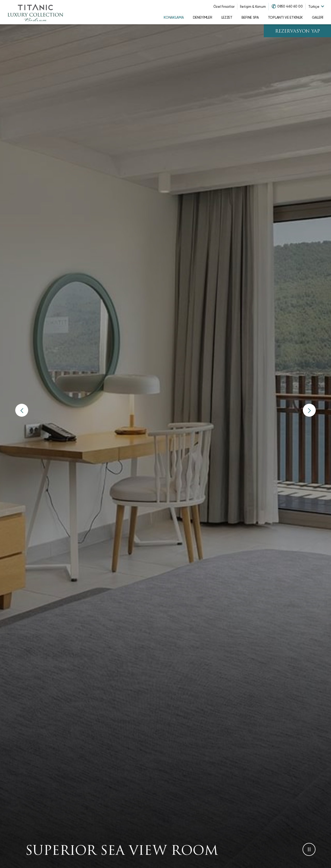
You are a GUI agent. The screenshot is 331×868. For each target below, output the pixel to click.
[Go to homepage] (35, 12)
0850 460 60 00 (290, 6)
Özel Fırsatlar (224, 7)
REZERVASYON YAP (298, 31)
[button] (22, 410)
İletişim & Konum (253, 7)
